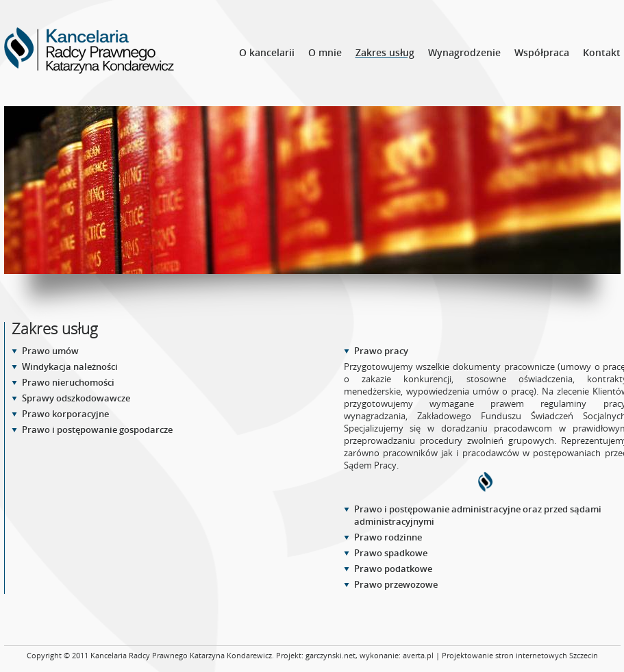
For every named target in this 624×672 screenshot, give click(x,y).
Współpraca (542, 52)
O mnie (325, 52)
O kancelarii (267, 52)
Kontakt (602, 52)
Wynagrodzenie (464, 52)
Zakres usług (385, 52)
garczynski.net (330, 655)
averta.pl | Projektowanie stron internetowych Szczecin (500, 655)
